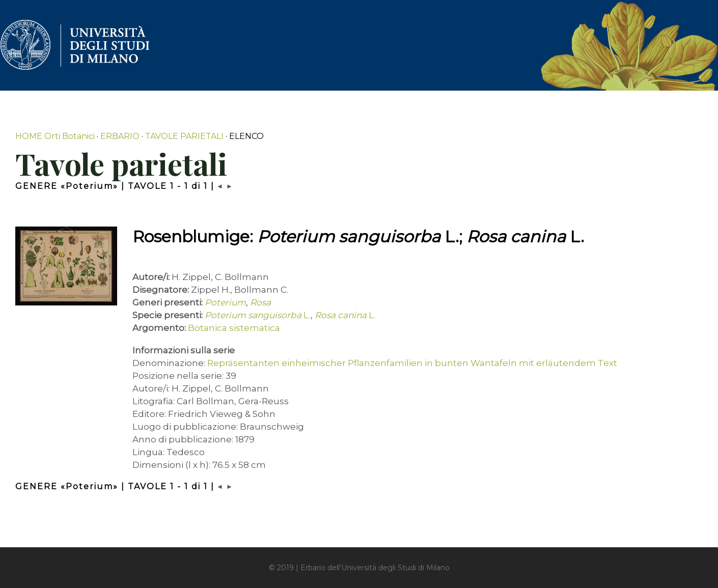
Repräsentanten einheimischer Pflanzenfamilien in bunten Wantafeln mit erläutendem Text (412, 363)
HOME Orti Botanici (55, 136)
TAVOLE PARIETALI (184, 136)
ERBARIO (120, 136)
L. (258, 315)
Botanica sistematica (234, 328)
